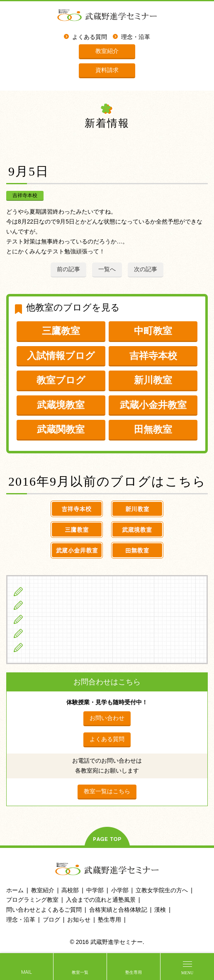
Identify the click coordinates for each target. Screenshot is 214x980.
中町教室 (153, 331)
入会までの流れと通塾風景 (101, 900)
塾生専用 (134, 972)
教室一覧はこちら (107, 791)
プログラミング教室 (32, 900)
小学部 (120, 890)
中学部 (95, 890)
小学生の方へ (46, 591)
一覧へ (107, 269)
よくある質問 (90, 37)
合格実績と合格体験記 (118, 910)
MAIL (27, 972)
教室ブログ (61, 380)
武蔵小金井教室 (153, 405)
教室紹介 (107, 51)
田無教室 (153, 429)
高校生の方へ (46, 619)
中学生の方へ (46, 605)
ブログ (37, 647)
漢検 (160, 910)
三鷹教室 (61, 331)
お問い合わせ (107, 718)
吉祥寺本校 (25, 195)
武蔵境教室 (61, 405)
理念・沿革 (136, 37)
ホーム (15, 890)
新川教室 (153, 380)
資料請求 (107, 70)
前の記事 (68, 269)
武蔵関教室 (61, 429)
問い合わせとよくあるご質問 (44, 910)
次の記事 (146, 269)
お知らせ (79, 920)
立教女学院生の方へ (55, 633)
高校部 (70, 890)
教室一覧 (80, 972)
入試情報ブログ (61, 356)
